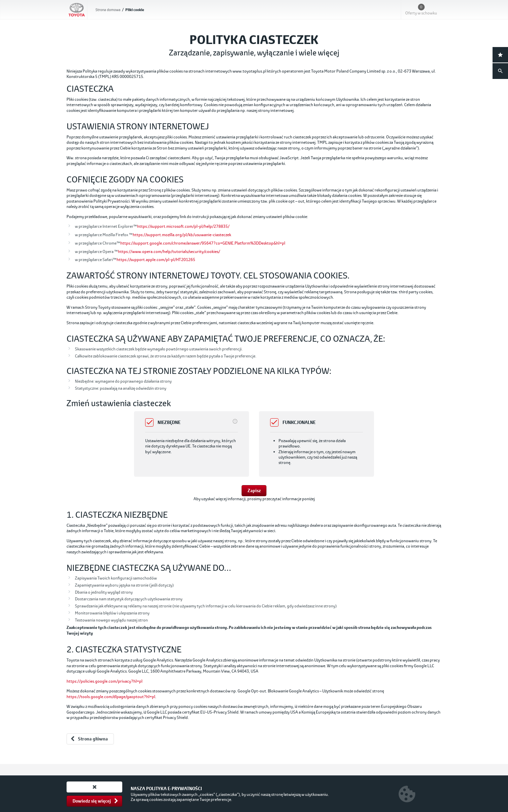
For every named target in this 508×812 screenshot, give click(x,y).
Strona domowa (108, 10)
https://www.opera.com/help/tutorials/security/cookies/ (169, 251)
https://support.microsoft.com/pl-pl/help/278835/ (183, 226)
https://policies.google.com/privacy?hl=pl (104, 681)
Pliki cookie (135, 10)
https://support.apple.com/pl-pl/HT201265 (156, 260)
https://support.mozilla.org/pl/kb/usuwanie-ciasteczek (182, 235)
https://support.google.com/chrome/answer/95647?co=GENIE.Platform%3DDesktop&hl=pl (203, 243)
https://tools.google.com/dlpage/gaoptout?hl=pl (111, 697)
